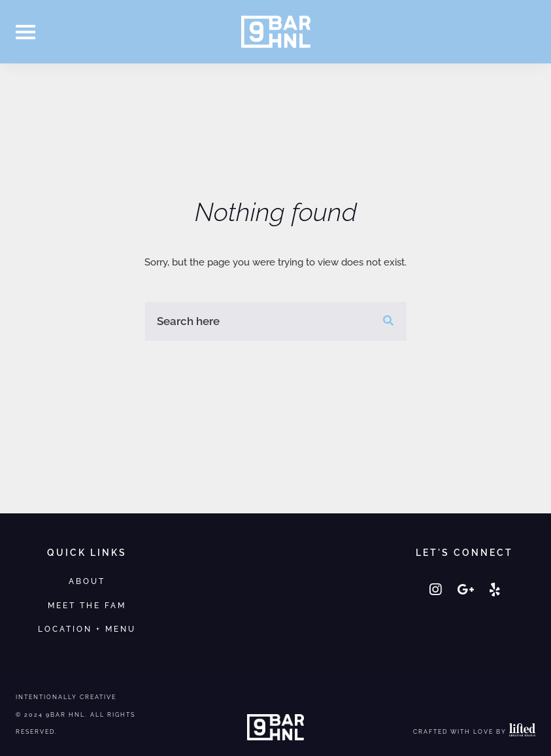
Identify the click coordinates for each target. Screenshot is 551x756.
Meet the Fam (87, 605)
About (87, 581)
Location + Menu (87, 629)
